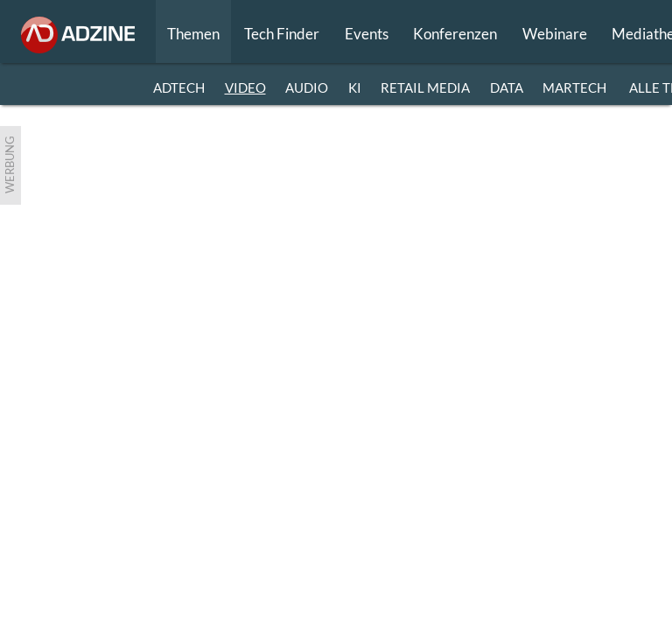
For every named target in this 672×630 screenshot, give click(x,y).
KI (355, 87)
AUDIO (307, 87)
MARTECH (574, 87)
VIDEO (245, 87)
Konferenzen (455, 34)
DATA (507, 87)
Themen (193, 34)
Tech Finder (282, 34)
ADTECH (179, 87)
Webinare (555, 34)
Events (367, 34)
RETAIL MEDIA (425, 87)
